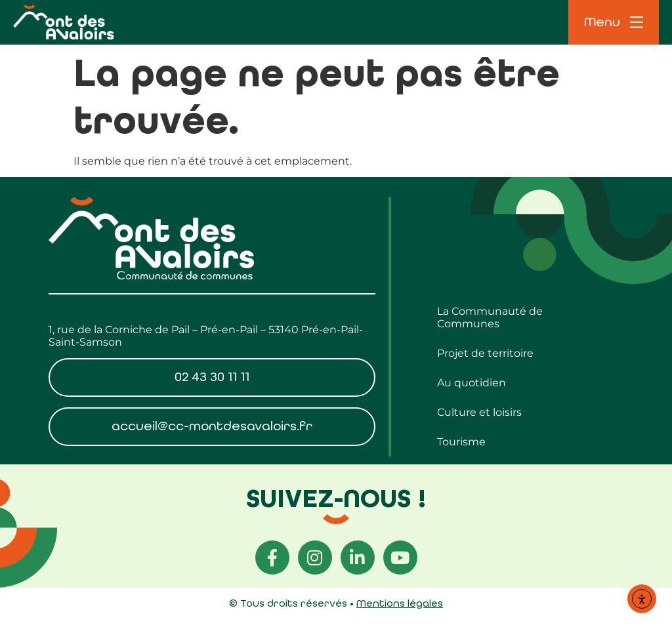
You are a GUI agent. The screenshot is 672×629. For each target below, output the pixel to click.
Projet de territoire (485, 353)
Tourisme (461, 442)
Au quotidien (472, 383)
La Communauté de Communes (490, 317)
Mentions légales (400, 603)
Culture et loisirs (479, 412)
